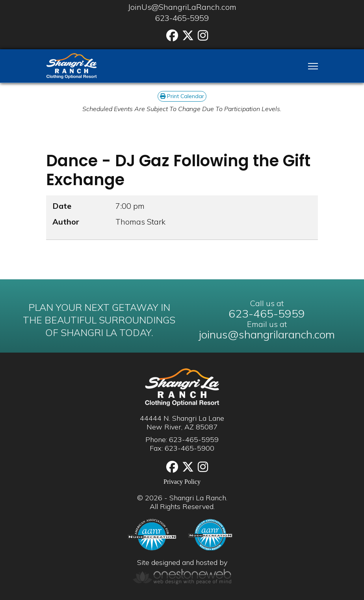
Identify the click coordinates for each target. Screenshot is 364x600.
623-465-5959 (182, 18)
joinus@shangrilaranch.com (267, 334)
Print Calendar (182, 96)
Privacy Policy (182, 482)
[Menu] (313, 66)
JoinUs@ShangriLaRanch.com (182, 7)
